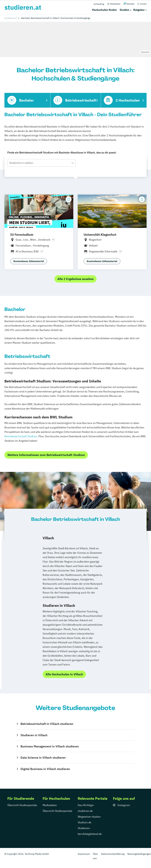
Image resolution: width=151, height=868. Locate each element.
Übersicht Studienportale (22, 805)
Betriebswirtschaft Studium (21, 436)
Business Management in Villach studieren (50, 746)
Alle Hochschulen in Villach (64, 674)
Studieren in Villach (34, 735)
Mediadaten (50, 805)
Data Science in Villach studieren (43, 758)
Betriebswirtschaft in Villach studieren (47, 724)
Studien (124, 10)
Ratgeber (139, 10)
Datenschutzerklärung (113, 854)
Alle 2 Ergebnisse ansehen (75, 279)
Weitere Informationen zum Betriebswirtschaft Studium (46, 455)
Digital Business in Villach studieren (45, 769)
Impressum (84, 854)
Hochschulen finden (104, 10)
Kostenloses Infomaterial (29, 261)
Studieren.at (11, 18)
